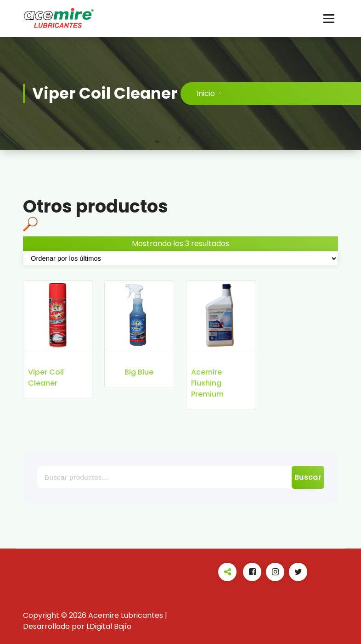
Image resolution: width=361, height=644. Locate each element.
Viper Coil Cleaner (46, 378)
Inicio (206, 93)
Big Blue (139, 372)
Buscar (308, 477)
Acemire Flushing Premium (207, 383)
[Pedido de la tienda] (180, 258)
